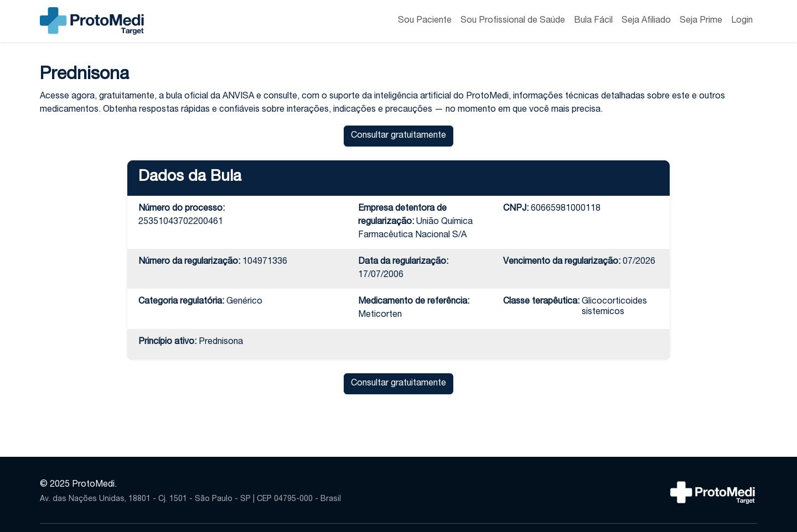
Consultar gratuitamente (398, 136)
